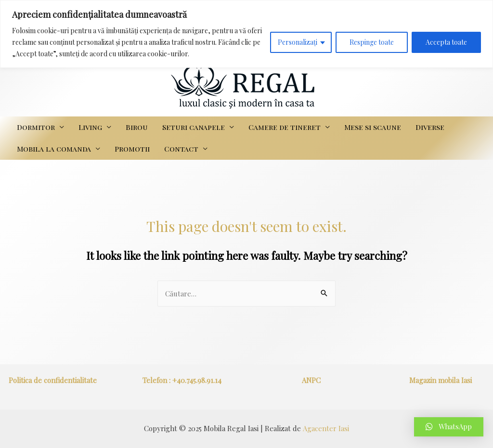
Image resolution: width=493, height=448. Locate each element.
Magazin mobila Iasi (440, 380)
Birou (137, 127)
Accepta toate (446, 42)
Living (90, 127)
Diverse (430, 127)
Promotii (132, 149)
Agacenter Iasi (326, 428)
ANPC (311, 380)
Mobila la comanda (54, 149)
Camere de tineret (285, 127)
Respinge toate (372, 42)
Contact (181, 149)
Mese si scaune (373, 127)
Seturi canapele (194, 127)
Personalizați (298, 42)
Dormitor (36, 127)
